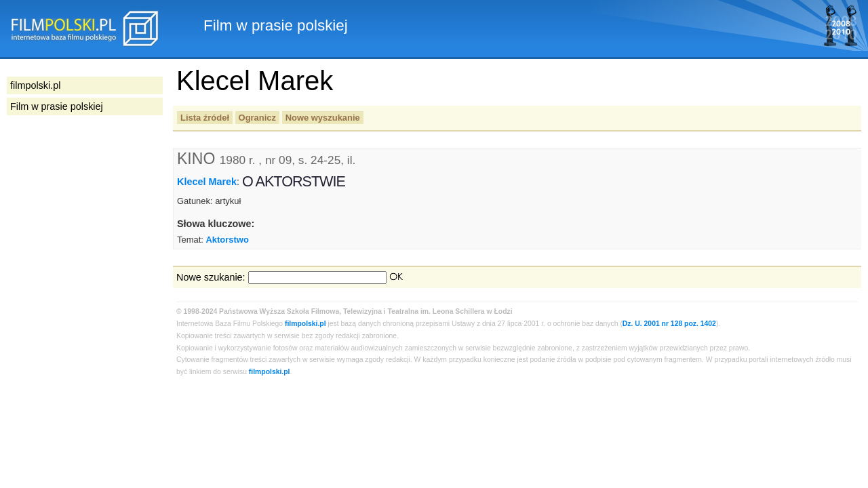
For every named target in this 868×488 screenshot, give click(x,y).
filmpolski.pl (305, 324)
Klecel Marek (207, 182)
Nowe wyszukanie (323, 118)
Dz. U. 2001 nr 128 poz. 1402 (669, 324)
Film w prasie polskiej (57, 106)
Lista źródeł (205, 118)
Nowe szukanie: (211, 277)
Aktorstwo (227, 240)
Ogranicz (257, 118)
